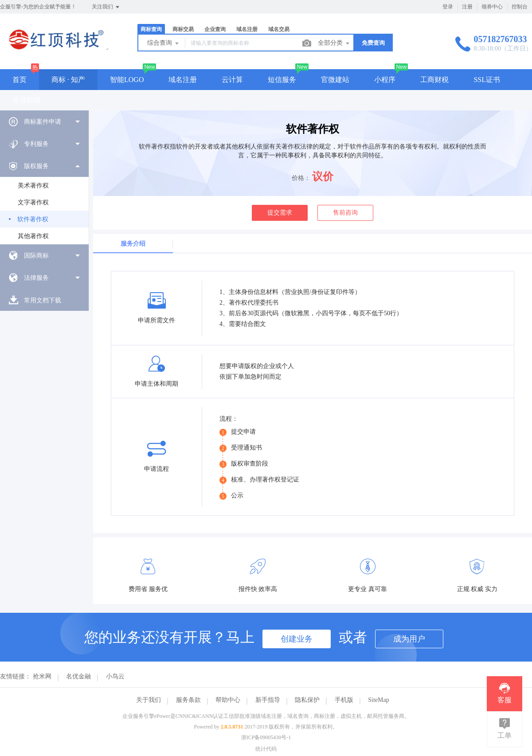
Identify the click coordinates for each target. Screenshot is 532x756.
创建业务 (297, 639)
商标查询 (151, 29)
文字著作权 (33, 202)
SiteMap (378, 700)
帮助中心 (228, 700)
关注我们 (106, 7)
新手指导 (268, 700)
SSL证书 (487, 80)
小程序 (385, 80)
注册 (467, 7)
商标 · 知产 (68, 80)
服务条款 (188, 700)
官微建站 (335, 80)
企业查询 (215, 29)
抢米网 (42, 676)
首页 (20, 80)
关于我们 (149, 700)
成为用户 (409, 639)
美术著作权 (33, 186)
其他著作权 (33, 236)
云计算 (232, 80)
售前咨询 (345, 213)
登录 (448, 7)
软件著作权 (33, 219)
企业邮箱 (27, 100)
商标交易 (183, 29)
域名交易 (279, 29)
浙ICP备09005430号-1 (266, 737)
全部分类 (334, 43)
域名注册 (247, 29)
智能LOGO (127, 80)
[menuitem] (44, 121)
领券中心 (492, 7)
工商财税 (434, 80)
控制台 (520, 7)
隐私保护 (307, 700)
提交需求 (280, 213)
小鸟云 (115, 676)
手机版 (344, 700)
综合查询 (164, 43)
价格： (301, 178)
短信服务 (282, 80)
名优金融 (78, 676)
